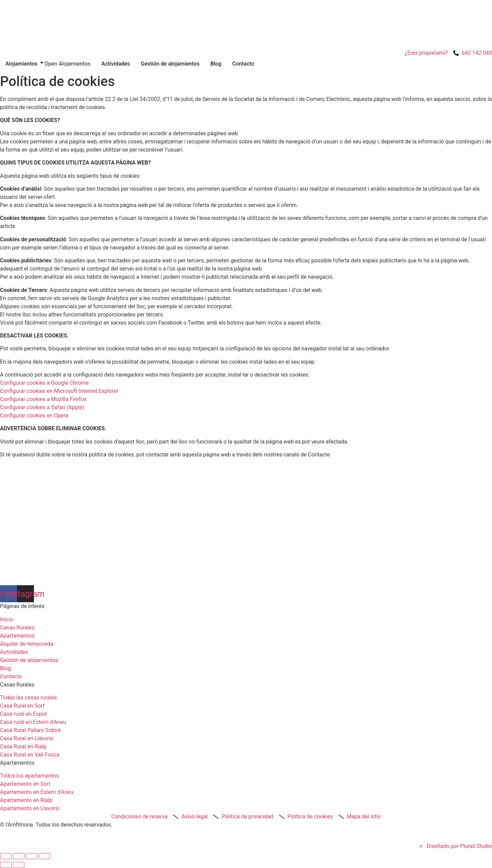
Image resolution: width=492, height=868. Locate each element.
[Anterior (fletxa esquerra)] (6, 865)
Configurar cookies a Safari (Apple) (42, 407)
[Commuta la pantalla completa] (19, 856)
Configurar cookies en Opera (34, 415)
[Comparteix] (32, 856)
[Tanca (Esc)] (45, 856)
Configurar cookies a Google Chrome (44, 383)
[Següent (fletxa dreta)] (19, 865)
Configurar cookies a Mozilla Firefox (43, 399)
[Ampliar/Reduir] (6, 856)
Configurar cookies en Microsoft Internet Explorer (59, 391)
